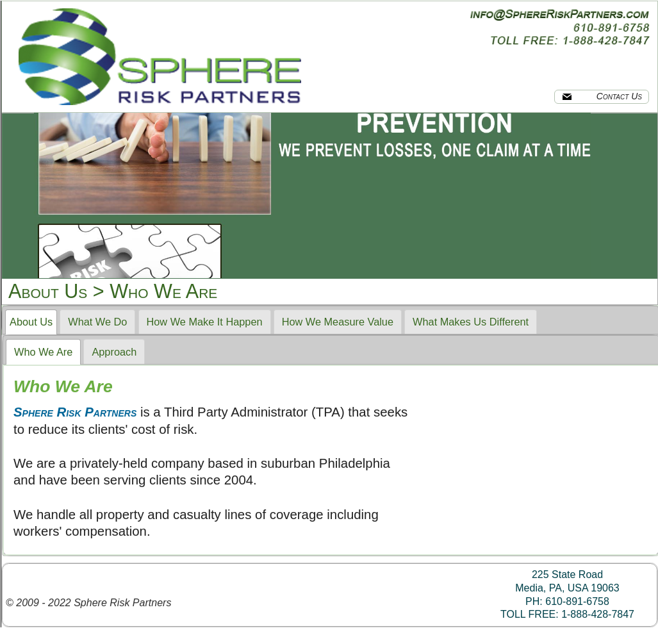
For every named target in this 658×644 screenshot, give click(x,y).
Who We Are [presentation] (43, 352)
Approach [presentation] (114, 352)
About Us (48, 291)
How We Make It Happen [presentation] (205, 322)
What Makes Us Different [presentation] (471, 322)
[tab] (31, 322)
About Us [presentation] (31, 322)
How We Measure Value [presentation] (338, 322)
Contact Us (602, 96)
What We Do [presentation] (97, 322)
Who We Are (163, 291)
